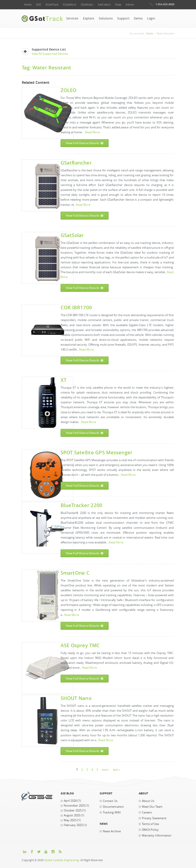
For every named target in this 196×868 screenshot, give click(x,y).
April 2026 (70, 801)
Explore (89, 18)
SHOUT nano (76, 698)
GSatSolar (87, 5)
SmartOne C (75, 573)
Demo (138, 18)
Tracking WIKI (112, 812)
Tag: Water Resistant (47, 68)
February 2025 (73, 825)
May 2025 (70, 820)
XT (63, 380)
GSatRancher (76, 163)
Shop (118, 5)
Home (28, 5)
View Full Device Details (85, 143)
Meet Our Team (152, 807)
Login (151, 18)
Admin (130, 5)
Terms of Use (150, 824)
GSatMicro (69, 5)
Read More (93, 132)
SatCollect (104, 5)
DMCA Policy (150, 830)
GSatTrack (52, 5)
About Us (148, 801)
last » (116, 770)
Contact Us (110, 801)
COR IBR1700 (76, 307)
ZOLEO (69, 90)
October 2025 (73, 810)
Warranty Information (157, 836)
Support (123, 18)
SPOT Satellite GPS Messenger (97, 452)
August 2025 (72, 815)
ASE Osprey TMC (80, 645)
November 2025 (74, 806)
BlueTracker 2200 (82, 505)
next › (106, 770)
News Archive (112, 831)
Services (72, 18)
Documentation (113, 807)
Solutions (106, 18)
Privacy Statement (154, 818)
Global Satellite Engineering (62, 860)
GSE (39, 5)
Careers (147, 812)
